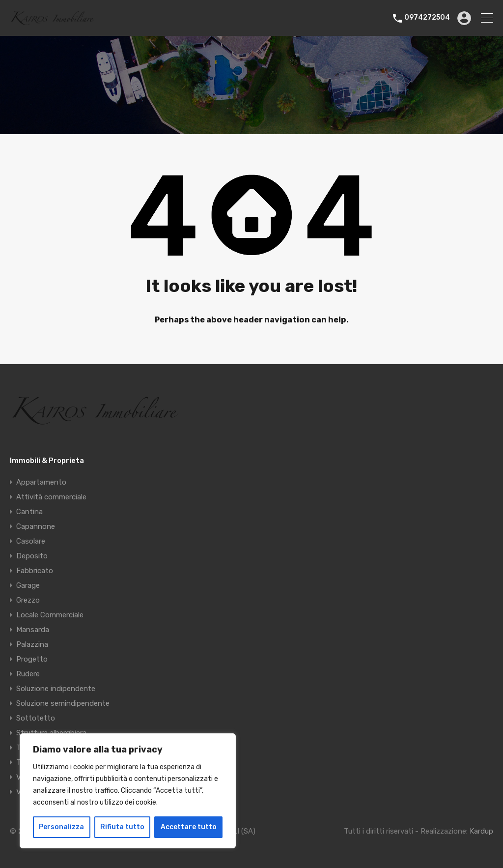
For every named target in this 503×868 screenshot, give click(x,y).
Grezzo (28, 600)
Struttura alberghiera (51, 733)
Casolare (31, 541)
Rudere (28, 674)
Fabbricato (35, 571)
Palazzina (32, 644)
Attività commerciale (51, 497)
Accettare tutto (189, 827)
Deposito (32, 556)
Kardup (481, 831)
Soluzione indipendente (56, 689)
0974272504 (427, 18)
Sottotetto (36, 718)
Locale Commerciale (50, 615)
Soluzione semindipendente (63, 703)
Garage (28, 585)
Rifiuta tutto (122, 827)
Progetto (32, 659)
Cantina (29, 512)
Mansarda (33, 630)
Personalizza (61, 827)
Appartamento (41, 482)
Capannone (36, 526)
